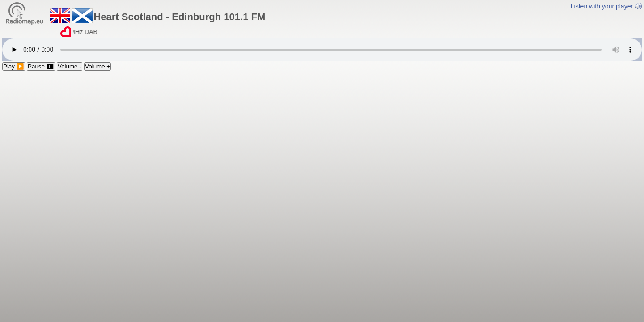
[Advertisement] (322, 138)
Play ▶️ (14, 66)
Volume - (70, 66)
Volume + (97, 66)
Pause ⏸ (41, 66)
